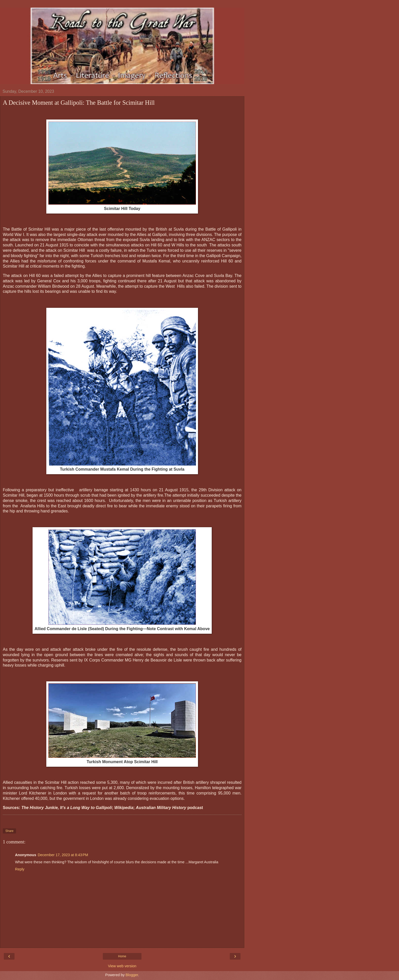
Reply (20, 869)
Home (122, 956)
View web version (122, 966)
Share (9, 831)
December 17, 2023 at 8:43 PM (63, 855)
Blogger (132, 975)
